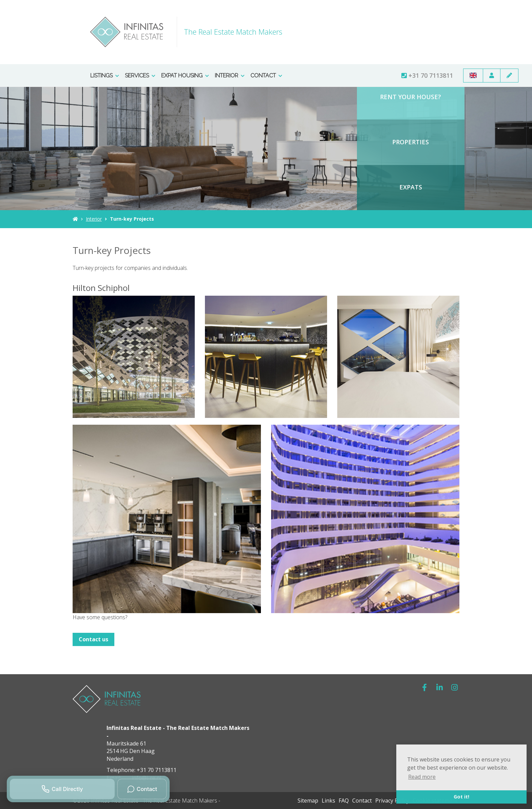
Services (140, 76)
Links (328, 801)
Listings (105, 76)
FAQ (344, 801)
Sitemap (308, 801)
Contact (266, 76)
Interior (230, 76)
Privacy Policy (392, 801)
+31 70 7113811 (427, 75)
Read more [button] (422, 777)
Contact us (93, 639)
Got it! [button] (461, 797)
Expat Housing (185, 76)
